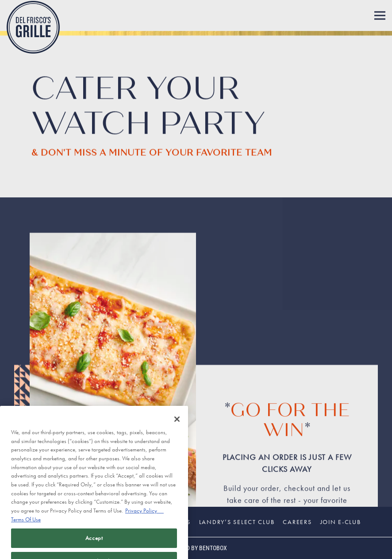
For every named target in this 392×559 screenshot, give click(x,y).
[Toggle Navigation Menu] (380, 16)
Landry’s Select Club (237, 522)
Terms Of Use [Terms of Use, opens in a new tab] (26, 528)
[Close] (177, 428)
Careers (297, 522)
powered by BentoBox (196, 548)
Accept (94, 546)
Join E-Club (341, 522)
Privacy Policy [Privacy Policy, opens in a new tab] (144, 519)
